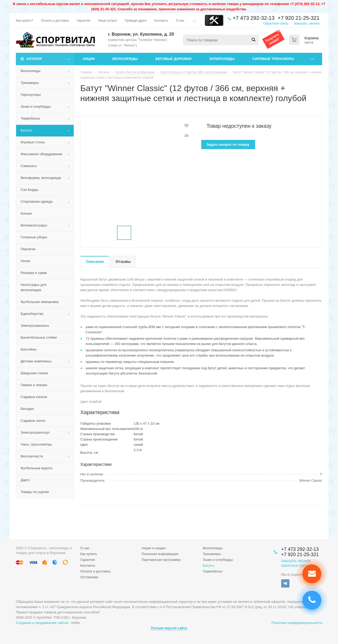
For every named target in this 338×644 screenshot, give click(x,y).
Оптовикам (89, 577)
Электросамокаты (35, 326)
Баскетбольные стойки (39, 337)
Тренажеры (30, 83)
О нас (85, 548)
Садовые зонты (33, 421)
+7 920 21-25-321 (299, 18)
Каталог (35, 59)
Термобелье (30, 118)
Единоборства (32, 314)
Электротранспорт (35, 432)
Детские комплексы (36, 361)
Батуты (26, 130)
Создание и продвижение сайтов (42, 623)
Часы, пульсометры (36, 444)
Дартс (25, 480)
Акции (89, 59)
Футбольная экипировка (40, 302)
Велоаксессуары (34, 225)
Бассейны (29, 349)
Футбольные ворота (36, 468)
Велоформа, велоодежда (41, 178)
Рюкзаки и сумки (34, 273)
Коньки (26, 213)
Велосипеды (125, 59)
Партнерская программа (161, 560)
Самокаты (29, 166)
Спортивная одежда (37, 202)
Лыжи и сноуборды (36, 106)
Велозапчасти (32, 456)
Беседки (27, 409)
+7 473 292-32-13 (253, 18)
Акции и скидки (154, 548)
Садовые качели (34, 397)
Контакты (88, 565)
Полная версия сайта (169, 628)
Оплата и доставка (95, 571)
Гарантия (88, 560)
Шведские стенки (34, 373)
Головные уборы (34, 237)
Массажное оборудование (41, 154)
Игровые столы (33, 142)
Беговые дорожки (174, 59)
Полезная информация (160, 554)
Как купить (89, 554)
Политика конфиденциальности (297, 623)
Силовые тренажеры (273, 59)
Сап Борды (29, 190)
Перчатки (28, 249)
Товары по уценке (35, 492)
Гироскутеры (31, 95)
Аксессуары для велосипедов (33, 287)
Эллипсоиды (222, 59)
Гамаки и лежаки (34, 385)
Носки (25, 261)
